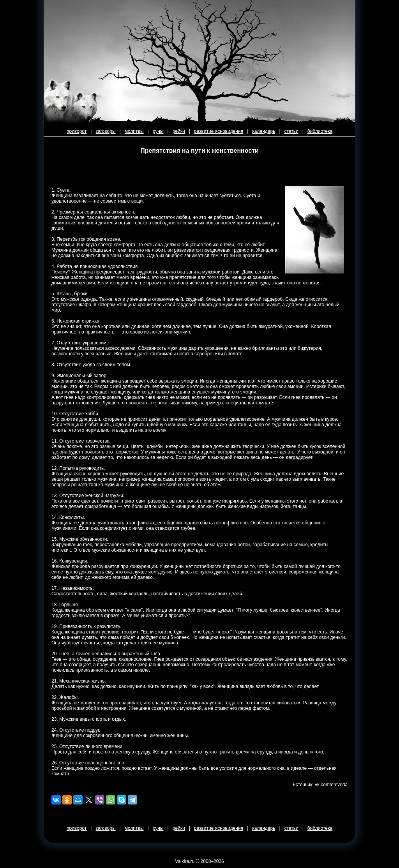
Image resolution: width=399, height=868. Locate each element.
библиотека (320, 131)
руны (158, 131)
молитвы (134, 131)
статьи (291, 131)
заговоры (105, 131)
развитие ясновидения (219, 131)
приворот (77, 131)
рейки (179, 131)
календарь (264, 131)
